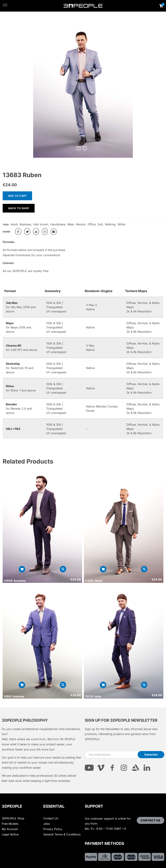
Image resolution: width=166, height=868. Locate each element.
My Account (10, 829)
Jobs (47, 824)
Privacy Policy (53, 829)
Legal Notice (10, 834)
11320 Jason (94, 581)
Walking (110, 224)
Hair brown (41, 224)
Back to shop (19, 208)
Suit (100, 224)
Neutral (81, 224)
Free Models (10, 824)
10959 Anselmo (15, 581)
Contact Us (51, 818)
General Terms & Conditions (62, 834)
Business (25, 224)
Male (71, 224)
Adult (14, 224)
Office (92, 224)
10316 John (93, 696)
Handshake (58, 224)
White (121, 224)
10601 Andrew (14, 696)
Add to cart (17, 196)
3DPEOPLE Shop (13, 818)
